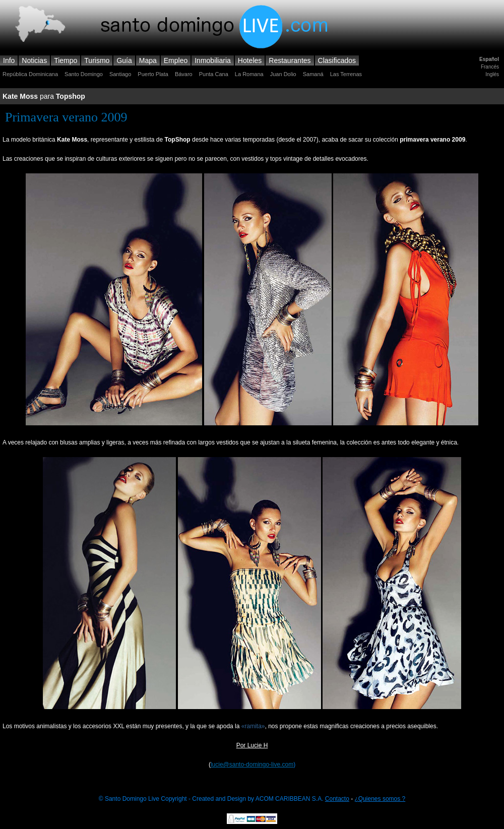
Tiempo (66, 60)
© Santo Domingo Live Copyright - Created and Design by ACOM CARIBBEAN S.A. (212, 799)
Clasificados (337, 60)
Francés (490, 67)
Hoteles (250, 60)
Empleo (176, 60)
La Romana (249, 74)
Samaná (313, 74)
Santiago (120, 74)
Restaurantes (290, 60)
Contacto (337, 799)
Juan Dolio (283, 74)
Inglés (492, 74)
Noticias (34, 60)
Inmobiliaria (213, 60)
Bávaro (184, 74)
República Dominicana (30, 74)
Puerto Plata (153, 74)
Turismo (97, 60)
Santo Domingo (84, 74)
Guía (124, 60)
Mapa (148, 60)
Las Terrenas (346, 74)
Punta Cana (214, 74)
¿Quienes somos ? (380, 799)
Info (9, 60)
